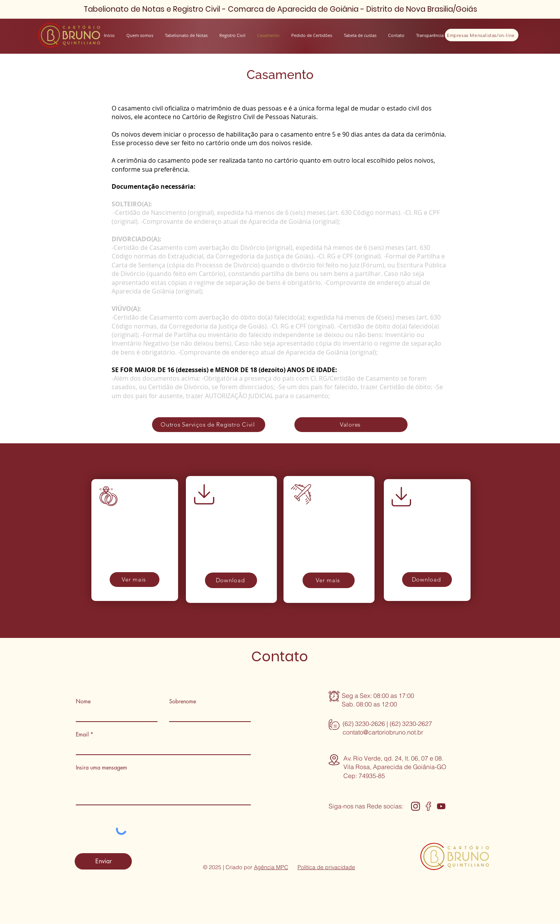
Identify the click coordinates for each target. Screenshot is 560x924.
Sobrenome (183, 701)
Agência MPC (271, 867)
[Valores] (351, 425)
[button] (430, 35)
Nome (83, 701)
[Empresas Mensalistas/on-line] (482, 35)
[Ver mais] (135, 580)
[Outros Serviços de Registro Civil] (209, 425)
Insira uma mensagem (101, 768)
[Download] (231, 580)
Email (82, 734)
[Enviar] (103, 861)
